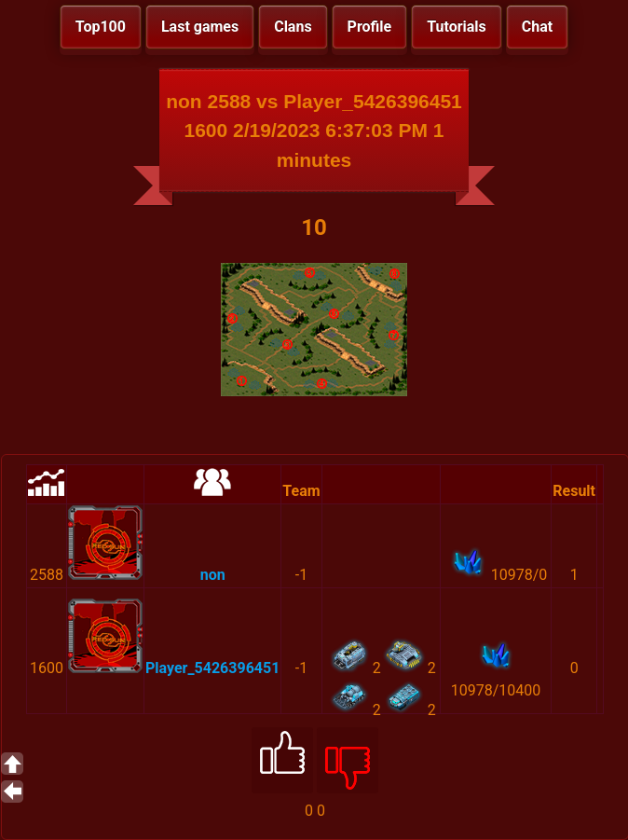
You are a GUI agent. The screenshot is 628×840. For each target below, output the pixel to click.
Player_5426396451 (212, 668)
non (213, 575)
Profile (370, 27)
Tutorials (457, 27)
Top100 (101, 27)
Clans (293, 27)
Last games (200, 27)
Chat (537, 27)
